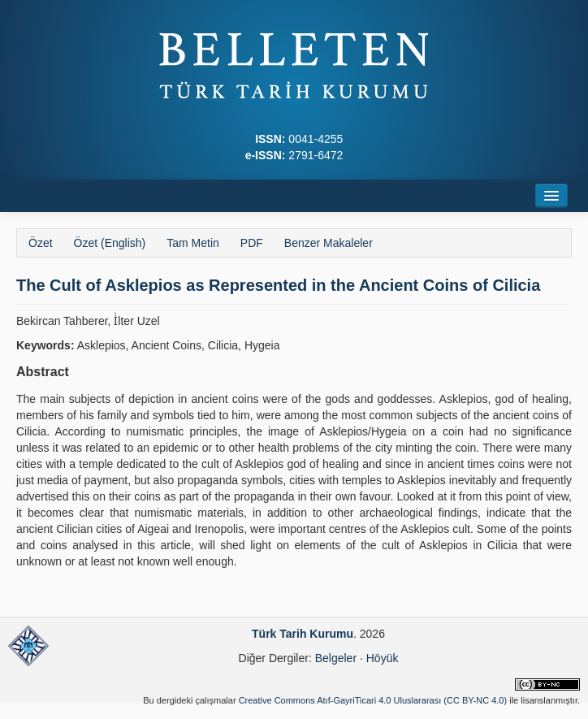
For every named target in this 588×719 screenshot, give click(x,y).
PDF (252, 243)
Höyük (383, 658)
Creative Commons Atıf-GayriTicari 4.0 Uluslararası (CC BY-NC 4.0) (373, 700)
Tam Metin (193, 243)
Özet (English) (110, 243)
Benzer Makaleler (329, 243)
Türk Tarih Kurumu (303, 634)
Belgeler (336, 658)
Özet (41, 243)
